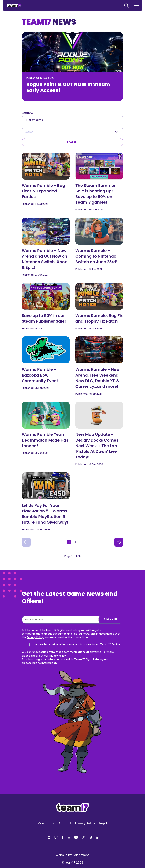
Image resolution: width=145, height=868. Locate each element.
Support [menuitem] (65, 823)
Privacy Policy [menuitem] (85, 823)
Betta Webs (81, 855)
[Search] (72, 142)
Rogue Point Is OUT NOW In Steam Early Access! (68, 87)
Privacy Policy (35, 637)
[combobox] (72, 132)
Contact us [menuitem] (46, 823)
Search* (22, 128)
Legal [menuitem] (103, 823)
